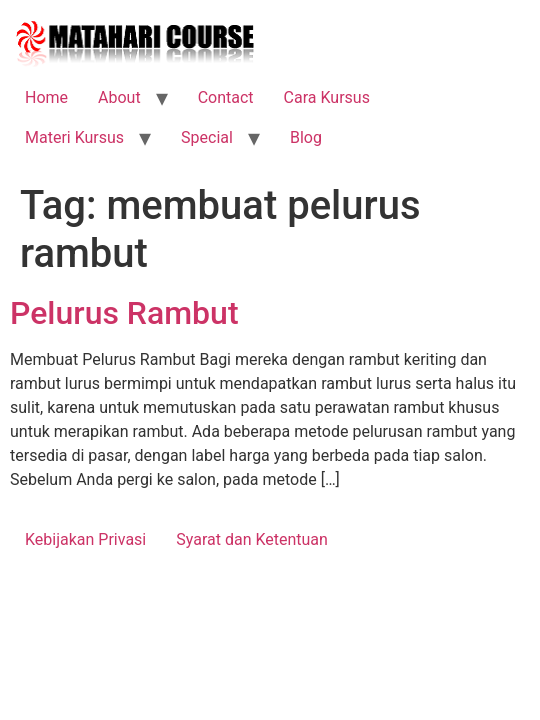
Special (207, 137)
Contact (226, 97)
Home (46, 97)
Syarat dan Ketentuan (252, 539)
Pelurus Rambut (124, 313)
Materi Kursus (74, 137)
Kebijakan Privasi (85, 539)
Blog (306, 137)
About (119, 97)
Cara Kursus (327, 97)
